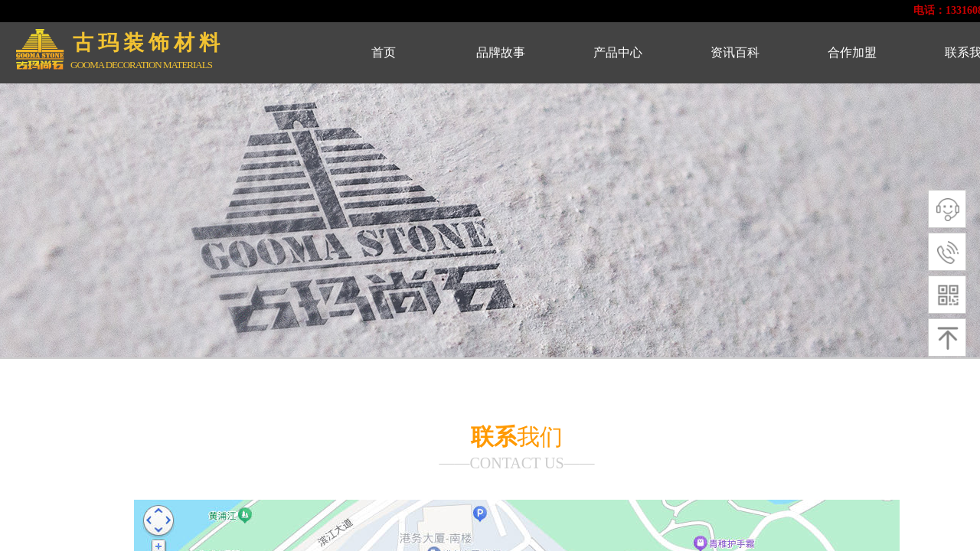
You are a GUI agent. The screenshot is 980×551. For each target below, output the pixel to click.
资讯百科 (735, 52)
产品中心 (618, 52)
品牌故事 (501, 52)
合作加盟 (852, 52)
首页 (384, 52)
